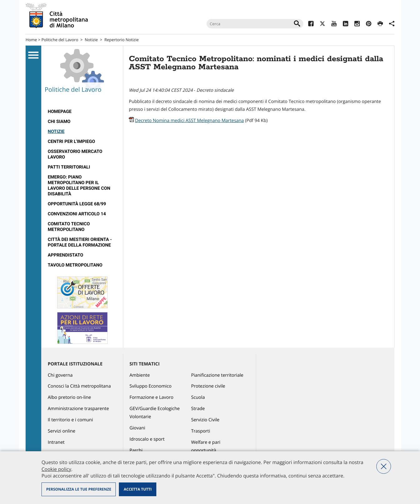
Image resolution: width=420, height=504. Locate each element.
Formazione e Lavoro (151, 397)
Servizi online (61, 431)
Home (31, 40)
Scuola (198, 397)
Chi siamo (59, 122)
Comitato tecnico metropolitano (69, 227)
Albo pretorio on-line (69, 397)
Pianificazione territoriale (217, 375)
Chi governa (60, 375)
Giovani (137, 428)
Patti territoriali (69, 167)
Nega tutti (384, 466)
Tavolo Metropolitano (75, 265)
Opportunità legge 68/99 (77, 204)
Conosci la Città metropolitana (79, 386)
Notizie (91, 40)
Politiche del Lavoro (60, 40)
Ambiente (140, 375)
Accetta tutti (137, 489)
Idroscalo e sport (147, 439)
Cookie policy (56, 469)
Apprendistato (66, 255)
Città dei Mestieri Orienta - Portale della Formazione (80, 242)
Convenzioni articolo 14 (77, 214)
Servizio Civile (205, 420)
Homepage (60, 112)
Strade (198, 409)
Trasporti (201, 431)
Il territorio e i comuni (70, 420)
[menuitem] (82, 112)
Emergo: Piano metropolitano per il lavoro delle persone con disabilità (79, 186)
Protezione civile (208, 386)
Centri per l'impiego (71, 142)
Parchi (136, 450)
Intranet (56, 442)
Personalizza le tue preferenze (79, 489)
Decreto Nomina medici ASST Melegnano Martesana (190, 121)
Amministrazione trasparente (78, 409)
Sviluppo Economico (151, 386)
